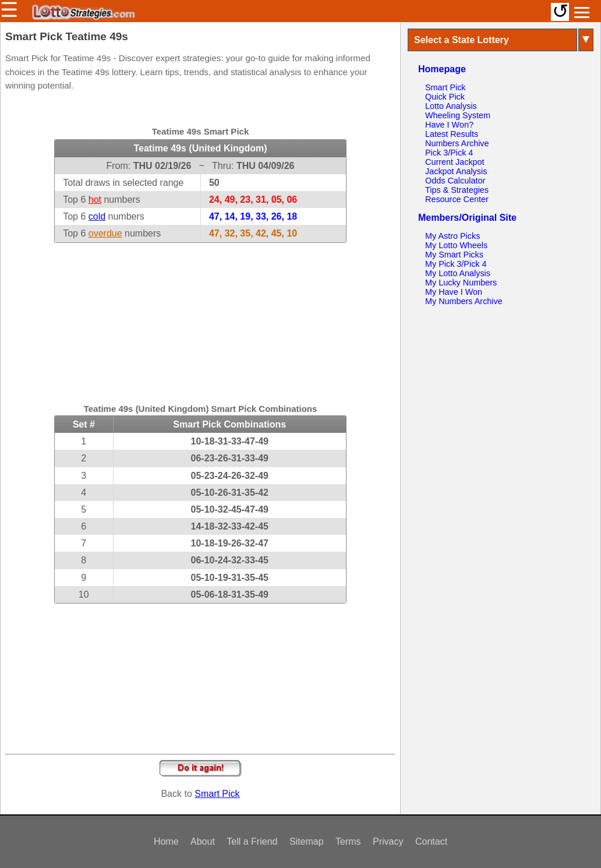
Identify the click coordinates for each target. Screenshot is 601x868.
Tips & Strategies (457, 190)
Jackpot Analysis (456, 171)
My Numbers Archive (464, 301)
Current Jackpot (455, 162)
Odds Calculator (455, 181)
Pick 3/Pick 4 (449, 153)
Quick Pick (445, 97)
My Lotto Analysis (458, 273)
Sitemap (307, 841)
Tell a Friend (252, 841)
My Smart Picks (454, 255)
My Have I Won (454, 292)
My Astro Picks (452, 236)
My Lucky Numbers (461, 283)
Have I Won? (449, 125)
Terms (348, 841)
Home (166, 841)
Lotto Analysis (451, 106)
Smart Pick (217, 794)
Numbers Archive (457, 143)
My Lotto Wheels (456, 245)
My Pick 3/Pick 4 (456, 264)
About (203, 841)
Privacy (388, 841)
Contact (431, 841)
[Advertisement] (200, 316)
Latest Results (452, 134)
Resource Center (457, 199)
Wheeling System (458, 115)
